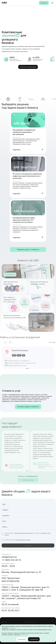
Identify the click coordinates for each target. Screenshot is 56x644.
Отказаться (22, 639)
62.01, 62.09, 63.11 (11, 610)
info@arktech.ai (9, 557)
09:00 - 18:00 (8, 566)
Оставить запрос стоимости (28, 407)
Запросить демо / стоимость (28, 249)
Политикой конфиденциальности (24, 533)
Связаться (44, 3)
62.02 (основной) (10, 604)
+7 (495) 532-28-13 (11, 560)
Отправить (28, 545)
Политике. (25, 635)
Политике (14, 628)
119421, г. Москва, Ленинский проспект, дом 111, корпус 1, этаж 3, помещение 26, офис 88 (26, 589)
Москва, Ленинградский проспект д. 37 (21, 572)
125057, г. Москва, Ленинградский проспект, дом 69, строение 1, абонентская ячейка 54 (26, 597)
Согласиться (34, 639)
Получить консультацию (28, 67)
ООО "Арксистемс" (11, 578)
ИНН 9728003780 (11, 581)
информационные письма (23, 540)
